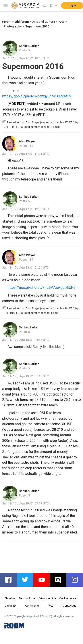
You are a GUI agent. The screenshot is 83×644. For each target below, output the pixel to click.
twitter (27, 580)
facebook (11, 580)
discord (60, 580)
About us (10, 598)
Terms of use (27, 598)
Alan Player (33, 122)
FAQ (51, 606)
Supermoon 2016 (37, 26)
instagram (77, 580)
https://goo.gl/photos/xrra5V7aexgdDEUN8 (41, 288)
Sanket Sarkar (29, 46)
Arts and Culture (44, 22)
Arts (62, 22)
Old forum (22, 22)
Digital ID (10, 606)
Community (32, 606)
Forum (7, 22)
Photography (13, 26)
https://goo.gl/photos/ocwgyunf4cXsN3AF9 (37, 96)
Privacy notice (47, 598)
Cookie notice (68, 598)
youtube (44, 580)
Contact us (70, 606)
